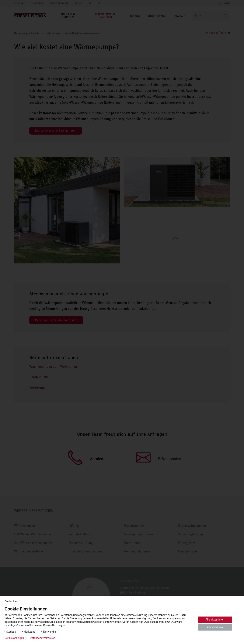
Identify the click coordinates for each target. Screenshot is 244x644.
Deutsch (11, 601)
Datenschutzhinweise (42, 638)
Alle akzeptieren (215, 620)
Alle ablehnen (215, 627)
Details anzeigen (14, 638)
